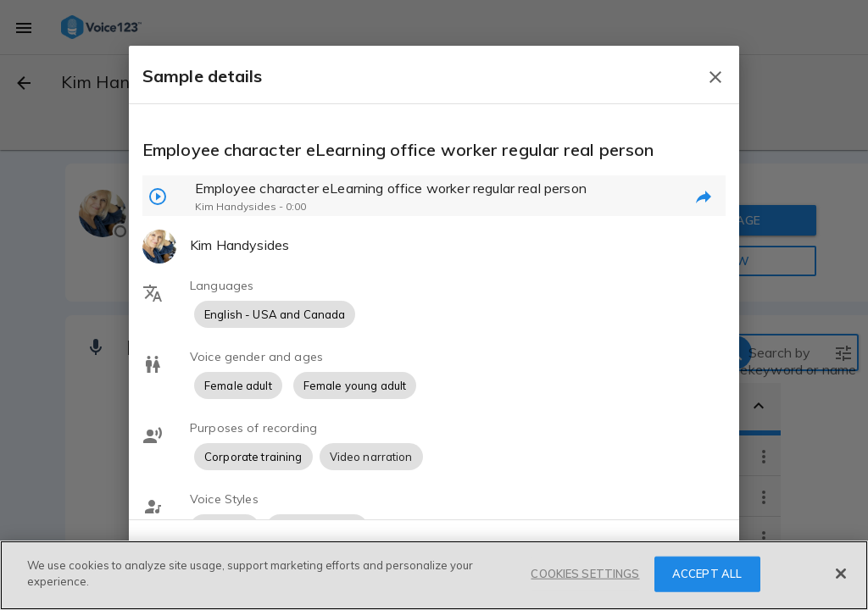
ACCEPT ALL (707, 574)
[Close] (841, 574)
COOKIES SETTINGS (585, 574)
